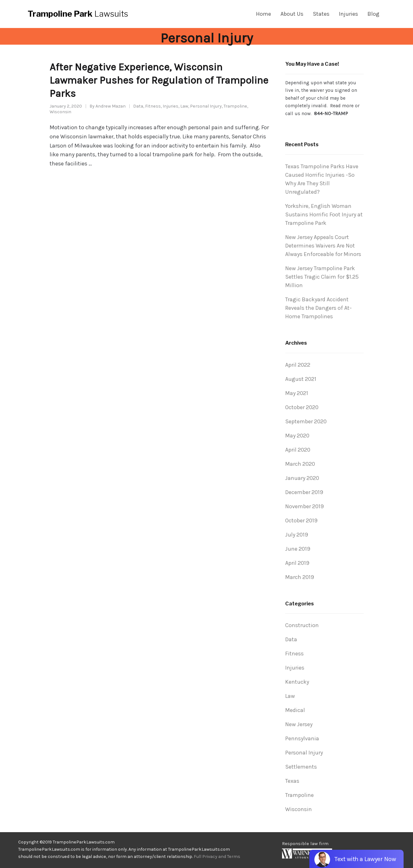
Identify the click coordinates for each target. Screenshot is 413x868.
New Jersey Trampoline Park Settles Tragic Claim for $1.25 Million (322, 277)
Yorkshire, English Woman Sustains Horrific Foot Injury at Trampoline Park (324, 214)
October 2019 (301, 520)
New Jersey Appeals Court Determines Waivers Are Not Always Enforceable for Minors (323, 246)
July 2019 (297, 535)
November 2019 (304, 506)
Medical (295, 710)
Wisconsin (60, 112)
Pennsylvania (302, 738)
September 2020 (306, 421)
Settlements (301, 767)
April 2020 (298, 450)
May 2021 (297, 393)
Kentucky (297, 682)
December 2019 (304, 492)
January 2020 (302, 478)
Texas (292, 781)
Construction (302, 625)
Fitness (153, 106)
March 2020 (300, 464)
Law (184, 106)
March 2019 (300, 577)
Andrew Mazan (111, 106)
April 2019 (297, 563)
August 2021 (301, 379)
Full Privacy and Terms (217, 857)
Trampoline (235, 106)
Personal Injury (206, 106)
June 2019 (298, 549)
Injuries (171, 106)
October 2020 (302, 407)
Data (138, 106)
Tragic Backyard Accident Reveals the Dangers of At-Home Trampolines (318, 308)
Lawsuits (78, 14)
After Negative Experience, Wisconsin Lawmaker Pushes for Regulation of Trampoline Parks (159, 80)
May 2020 (297, 436)
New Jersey (299, 724)
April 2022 (298, 365)
